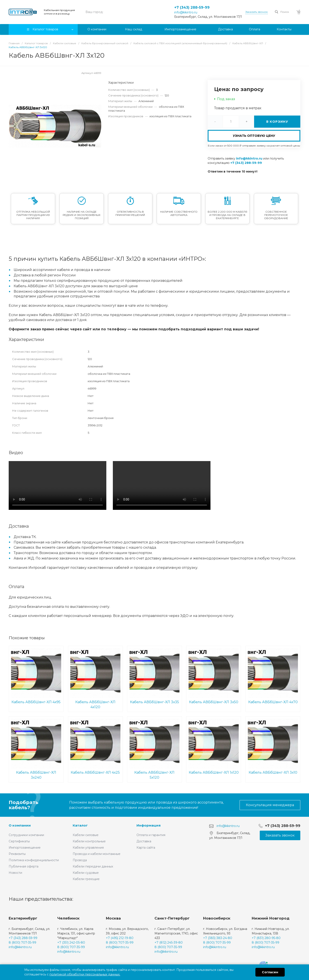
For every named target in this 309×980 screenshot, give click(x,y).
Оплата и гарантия (151, 835)
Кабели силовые (86, 835)
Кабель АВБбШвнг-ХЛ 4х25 (95, 747)
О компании (20, 825)
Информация (149, 825)
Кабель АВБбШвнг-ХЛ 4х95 (36, 676)
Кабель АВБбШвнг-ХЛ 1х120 (214, 747)
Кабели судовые (86, 873)
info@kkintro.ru (186, 12)
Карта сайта (146, 848)
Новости (15, 873)
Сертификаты (19, 841)
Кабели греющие (86, 879)
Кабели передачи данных (93, 866)
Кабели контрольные (89, 841)
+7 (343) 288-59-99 (192, 7)
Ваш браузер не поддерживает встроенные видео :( (58, 485)
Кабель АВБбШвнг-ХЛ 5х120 (155, 749)
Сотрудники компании (26, 835)
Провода (80, 860)
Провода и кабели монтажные (97, 854)
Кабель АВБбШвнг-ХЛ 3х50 (214, 676)
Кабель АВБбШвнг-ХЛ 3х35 (155, 676)
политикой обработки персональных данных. (85, 974)
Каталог (80, 825)
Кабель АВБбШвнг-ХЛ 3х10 (273, 747)
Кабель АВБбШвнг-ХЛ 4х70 (273, 676)
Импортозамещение (25, 848)
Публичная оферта (24, 866)
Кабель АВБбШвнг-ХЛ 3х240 (36, 749)
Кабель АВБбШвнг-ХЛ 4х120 (95, 678)
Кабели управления (88, 848)
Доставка (144, 841)
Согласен (270, 972)
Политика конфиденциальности (34, 860)
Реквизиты (17, 854)
